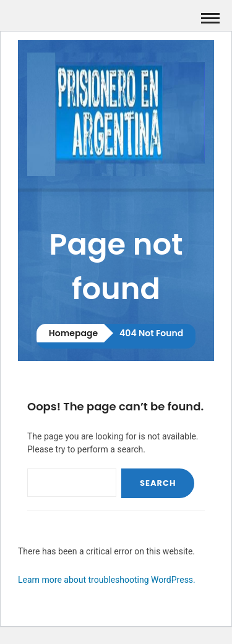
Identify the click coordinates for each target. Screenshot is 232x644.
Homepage (73, 333)
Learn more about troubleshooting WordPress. (107, 580)
